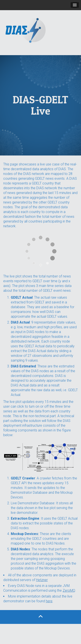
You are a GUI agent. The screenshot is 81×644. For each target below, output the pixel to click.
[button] (75, 5)
